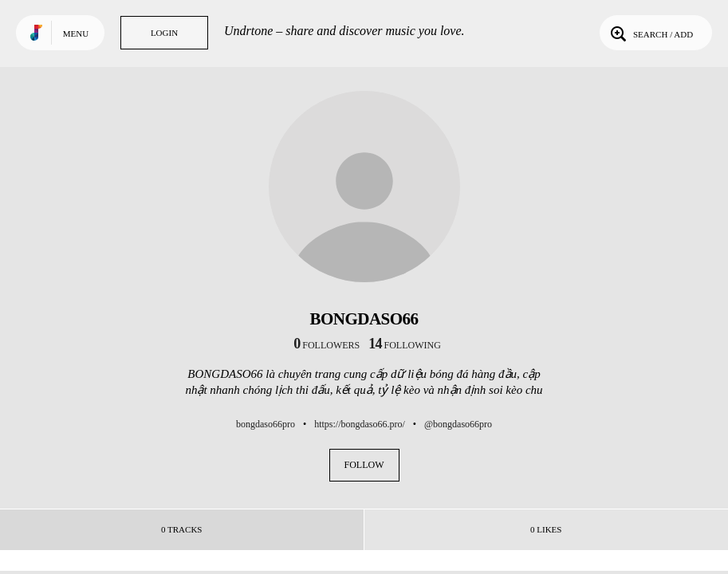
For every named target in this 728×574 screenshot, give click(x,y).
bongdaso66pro (266, 424)
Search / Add (650, 33)
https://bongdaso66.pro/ (360, 424)
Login (164, 33)
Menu (76, 33)
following (405, 345)
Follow (364, 465)
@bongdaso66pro (458, 424)
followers (327, 345)
